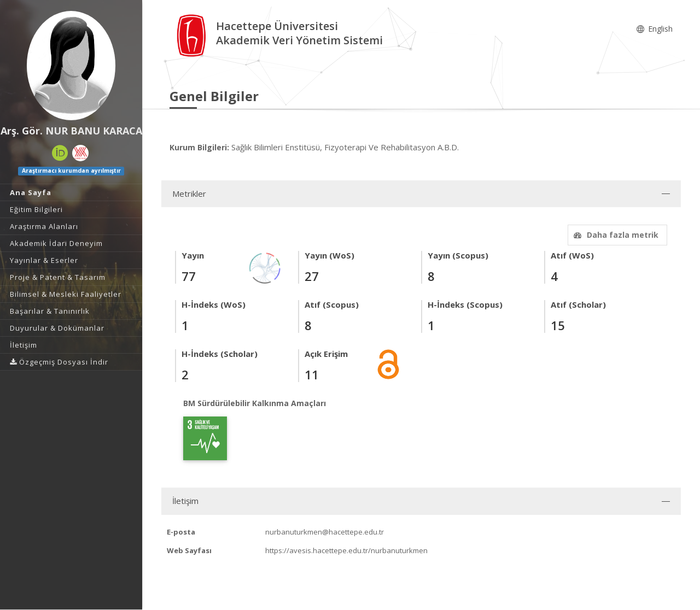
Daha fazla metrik (615, 235)
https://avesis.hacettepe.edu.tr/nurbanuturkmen (346, 550)
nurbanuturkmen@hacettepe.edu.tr (325, 532)
